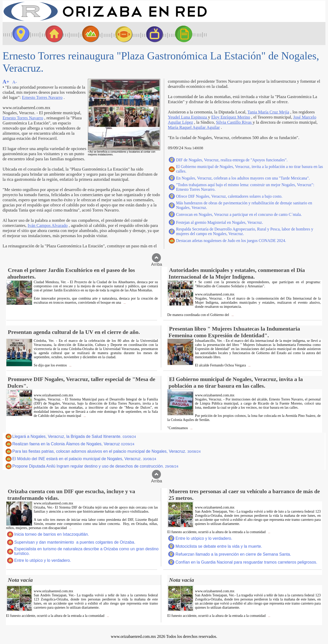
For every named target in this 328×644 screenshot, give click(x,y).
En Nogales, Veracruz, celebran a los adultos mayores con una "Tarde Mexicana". (243, 178)
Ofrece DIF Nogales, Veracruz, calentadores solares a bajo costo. (229, 196)
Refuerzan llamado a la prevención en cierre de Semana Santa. (233, 554)
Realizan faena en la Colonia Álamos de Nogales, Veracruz (73, 444)
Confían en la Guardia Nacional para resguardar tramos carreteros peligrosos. (246, 562)
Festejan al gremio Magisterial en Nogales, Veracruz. (219, 222)
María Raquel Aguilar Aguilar (194, 127)
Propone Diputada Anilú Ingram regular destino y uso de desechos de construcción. (95, 466)
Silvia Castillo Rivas (234, 122)
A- (15, 82)
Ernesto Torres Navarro (42, 97)
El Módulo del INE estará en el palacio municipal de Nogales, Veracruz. (84, 459)
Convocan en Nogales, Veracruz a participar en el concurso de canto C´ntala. (239, 214)
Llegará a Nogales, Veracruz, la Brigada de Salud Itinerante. (74, 436)
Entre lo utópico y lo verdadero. (43, 560)
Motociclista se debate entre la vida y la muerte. (219, 546)
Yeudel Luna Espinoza (188, 117)
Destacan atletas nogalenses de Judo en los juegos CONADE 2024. (231, 241)
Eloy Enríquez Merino (231, 117)
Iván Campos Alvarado (48, 225)
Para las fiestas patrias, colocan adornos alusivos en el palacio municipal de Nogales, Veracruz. (106, 451)
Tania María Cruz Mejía (268, 112)
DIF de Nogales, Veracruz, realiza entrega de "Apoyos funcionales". (232, 160)
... (124, 303)
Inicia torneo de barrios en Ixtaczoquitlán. (52, 534)
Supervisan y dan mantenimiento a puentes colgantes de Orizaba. (75, 542)
